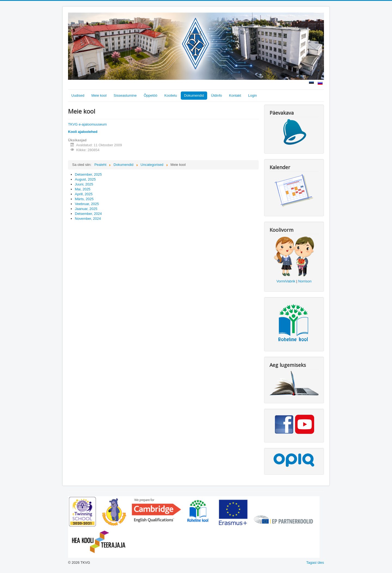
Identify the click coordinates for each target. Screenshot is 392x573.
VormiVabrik (286, 281)
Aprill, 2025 (84, 194)
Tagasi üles (315, 563)
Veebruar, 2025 (87, 204)
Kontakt (235, 95)
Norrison (305, 281)
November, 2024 (88, 219)
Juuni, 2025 (84, 184)
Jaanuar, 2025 (86, 209)
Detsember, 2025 (88, 174)
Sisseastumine (125, 95)
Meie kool (99, 95)
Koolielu (171, 95)
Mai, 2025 (83, 189)
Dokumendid (194, 95)
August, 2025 (85, 179)
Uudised (78, 95)
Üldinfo (216, 95)
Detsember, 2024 (88, 214)
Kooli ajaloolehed (83, 132)
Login (253, 95)
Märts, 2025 (84, 199)
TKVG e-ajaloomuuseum (87, 124)
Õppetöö (151, 95)
